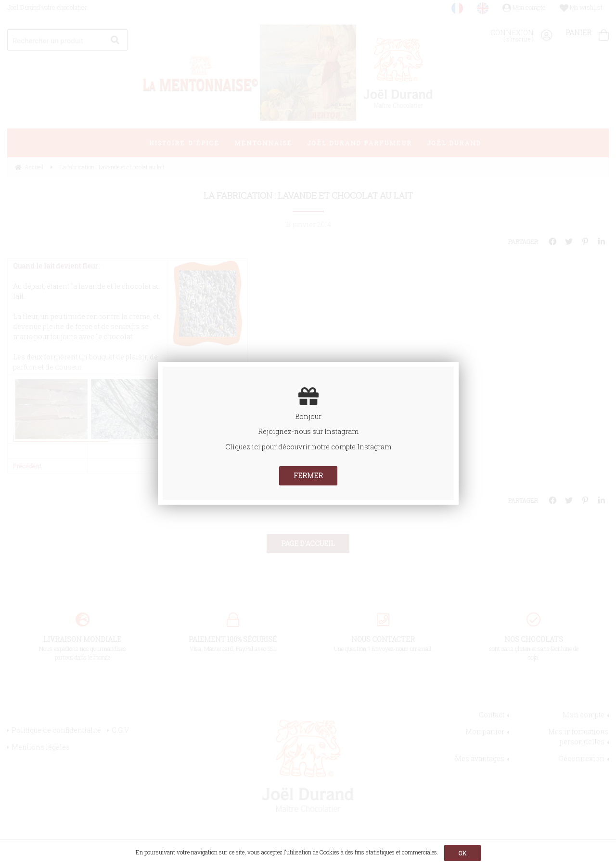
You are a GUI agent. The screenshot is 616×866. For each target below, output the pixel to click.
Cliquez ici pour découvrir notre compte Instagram (308, 447)
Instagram (341, 431)
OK (462, 853)
